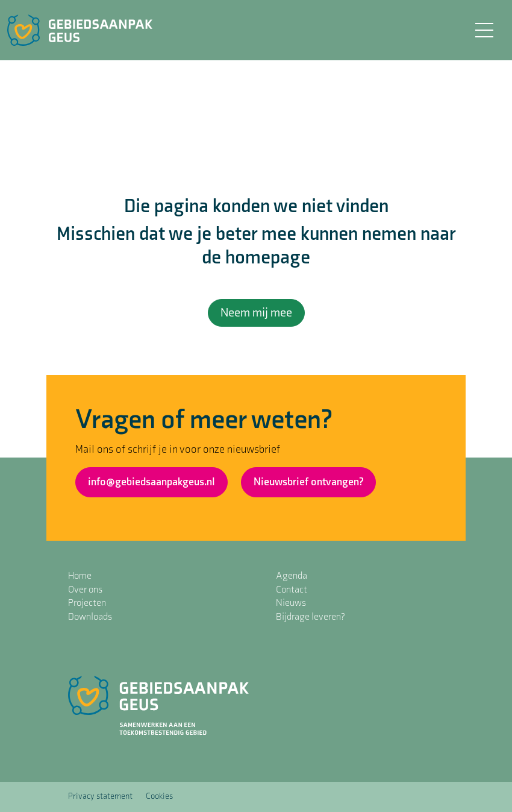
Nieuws (291, 603)
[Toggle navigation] (484, 30)
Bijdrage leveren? (311, 617)
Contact (292, 590)
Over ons (85, 590)
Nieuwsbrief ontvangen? (308, 482)
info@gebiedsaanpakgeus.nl (151, 482)
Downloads (90, 617)
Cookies (159, 796)
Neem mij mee (256, 313)
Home (80, 576)
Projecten (87, 603)
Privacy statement (100, 796)
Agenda (292, 576)
